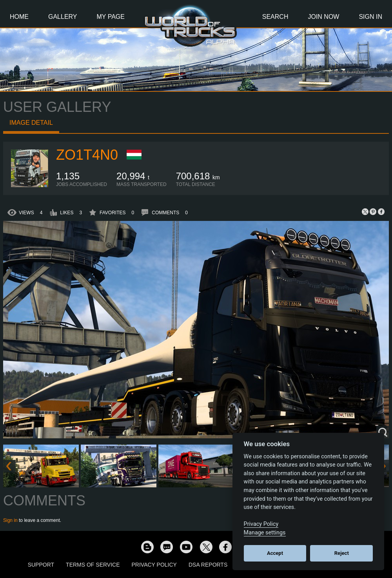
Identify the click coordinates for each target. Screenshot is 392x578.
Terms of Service (93, 565)
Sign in (10, 520)
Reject (342, 553)
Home (19, 17)
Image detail (31, 123)
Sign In (370, 17)
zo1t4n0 (87, 155)
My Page (111, 17)
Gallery (63, 17)
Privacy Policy (154, 565)
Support (41, 565)
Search (275, 17)
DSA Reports (208, 565)
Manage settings (265, 533)
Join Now (323, 17)
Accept (275, 553)
